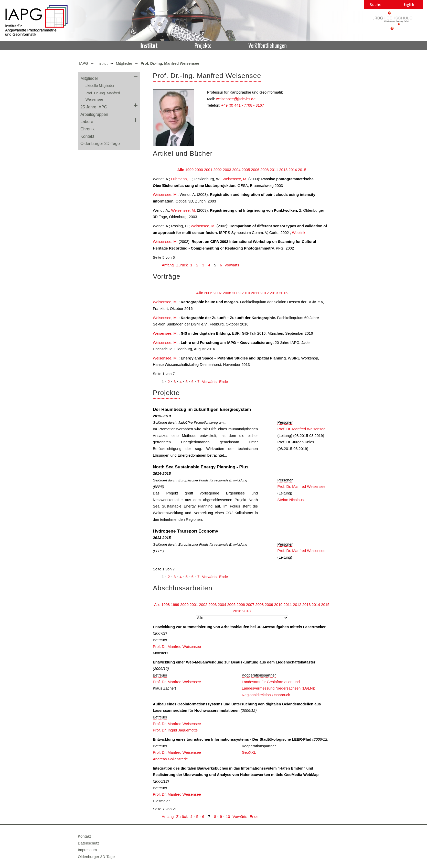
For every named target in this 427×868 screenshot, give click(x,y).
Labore (87, 122)
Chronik (87, 129)
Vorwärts (232, 265)
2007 (218, 293)
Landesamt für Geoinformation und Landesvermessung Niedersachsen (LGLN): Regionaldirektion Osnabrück (279, 688)
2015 (302, 170)
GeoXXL (249, 752)
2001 (208, 170)
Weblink (299, 233)
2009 (236, 293)
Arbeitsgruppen (94, 114)
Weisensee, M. (235, 179)
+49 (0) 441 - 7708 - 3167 (243, 105)
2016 (283, 293)
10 (228, 817)
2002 (218, 170)
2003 (227, 170)
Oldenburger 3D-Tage (100, 144)
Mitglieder (124, 63)
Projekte (203, 45)
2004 (236, 170)
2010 (246, 293)
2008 (265, 170)
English (409, 4)
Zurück (182, 265)
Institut (149, 45)
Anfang (168, 265)
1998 (166, 605)
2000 (199, 170)
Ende (223, 382)
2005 (246, 170)
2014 (293, 170)
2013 (283, 170)
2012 (265, 293)
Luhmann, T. (181, 179)
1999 (190, 170)
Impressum (87, 850)
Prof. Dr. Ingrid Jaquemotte (175, 730)
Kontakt (87, 136)
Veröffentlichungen (268, 45)
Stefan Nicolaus (291, 500)
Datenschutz (88, 843)
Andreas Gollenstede (170, 759)
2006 (255, 170)
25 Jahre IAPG (94, 107)
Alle (181, 170)
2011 (274, 170)
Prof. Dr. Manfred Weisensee (302, 429)
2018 (247, 611)
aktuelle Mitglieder (100, 86)
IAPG (84, 63)
